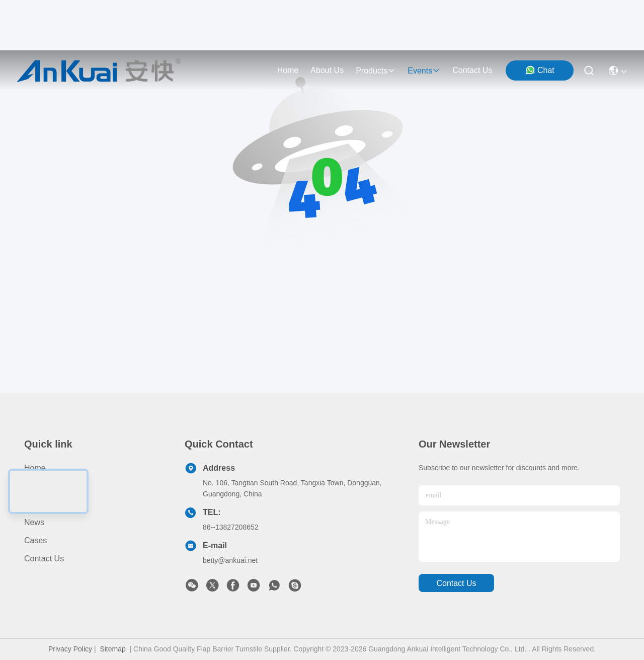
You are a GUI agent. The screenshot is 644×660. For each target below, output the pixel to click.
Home (288, 70)
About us (41, 504)
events (424, 71)
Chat (540, 70)
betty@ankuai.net (230, 560)
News (34, 522)
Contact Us (44, 559)
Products (40, 486)
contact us (472, 70)
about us (327, 70)
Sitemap (112, 649)
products (376, 71)
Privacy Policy (70, 649)
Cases (35, 540)
